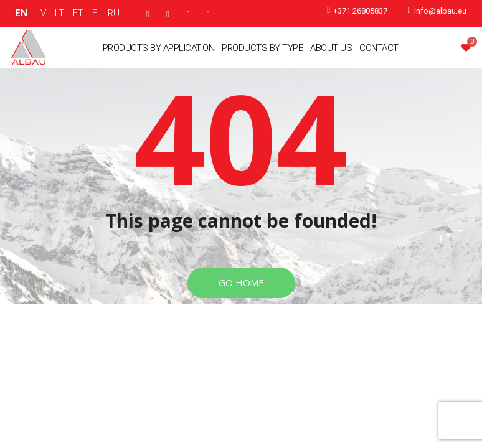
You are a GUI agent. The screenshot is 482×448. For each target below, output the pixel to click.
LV (41, 13)
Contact (379, 48)
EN (21, 13)
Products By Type (262, 48)
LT (59, 13)
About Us (331, 48)
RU (114, 13)
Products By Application (159, 48)
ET (78, 13)
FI (96, 13)
